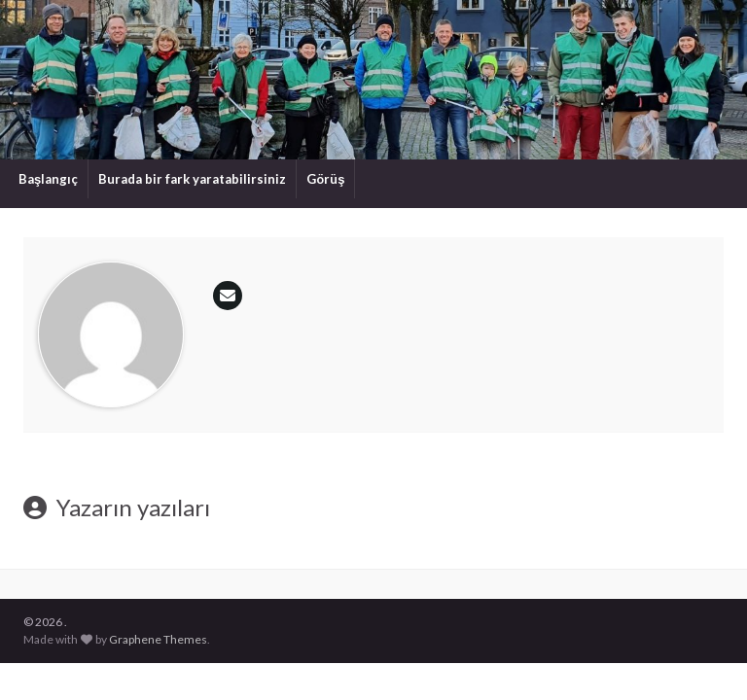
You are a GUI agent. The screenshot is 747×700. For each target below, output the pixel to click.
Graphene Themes (158, 639)
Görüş (325, 179)
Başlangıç (48, 179)
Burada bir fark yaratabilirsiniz (192, 179)
